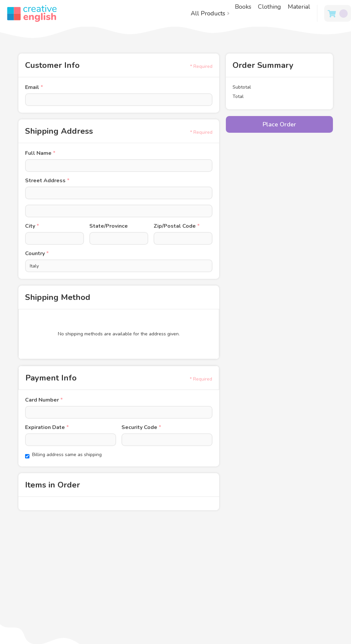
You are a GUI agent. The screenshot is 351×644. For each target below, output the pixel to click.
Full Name (40, 153)
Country (37, 253)
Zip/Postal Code (177, 226)
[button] (210, 13)
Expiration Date (47, 427)
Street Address (47, 181)
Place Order (279, 124)
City (32, 226)
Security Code (141, 427)
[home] (28, 14)
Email (34, 87)
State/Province (109, 226)
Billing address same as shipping (67, 455)
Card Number (44, 400)
